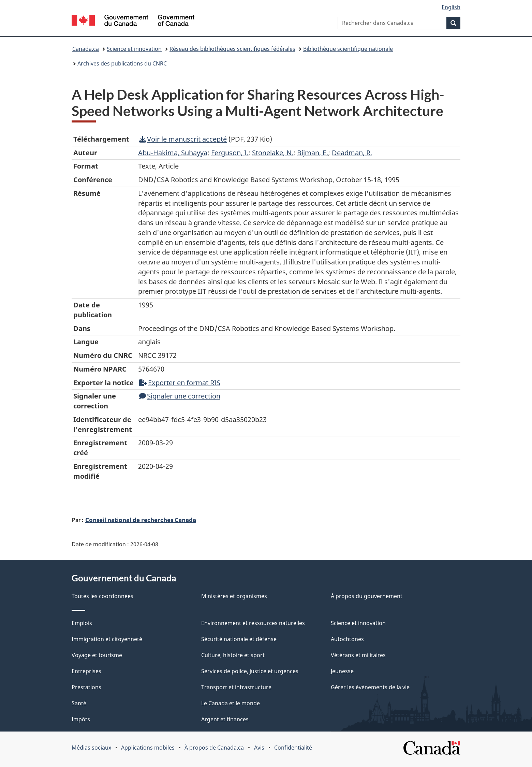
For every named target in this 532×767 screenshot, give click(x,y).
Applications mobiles (148, 748)
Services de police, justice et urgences (250, 671)
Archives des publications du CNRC (122, 63)
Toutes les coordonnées (102, 596)
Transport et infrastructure (236, 687)
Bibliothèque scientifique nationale (348, 49)
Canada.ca (86, 49)
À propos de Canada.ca (214, 748)
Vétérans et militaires (358, 655)
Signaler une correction (180, 396)
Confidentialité (293, 748)
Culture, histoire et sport (233, 655)
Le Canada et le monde (231, 703)
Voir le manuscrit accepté (183, 139)
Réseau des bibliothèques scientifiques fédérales (232, 49)
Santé (79, 703)
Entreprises (86, 671)
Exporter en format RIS (180, 383)
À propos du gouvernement (367, 596)
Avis (259, 748)
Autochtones (347, 639)
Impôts (81, 719)
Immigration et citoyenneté (107, 639)
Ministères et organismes (234, 596)
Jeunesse (342, 671)
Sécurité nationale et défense (239, 639)
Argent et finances (225, 719)
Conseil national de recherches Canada (141, 520)
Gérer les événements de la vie (370, 687)
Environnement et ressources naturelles (253, 623)
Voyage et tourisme (97, 655)
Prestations (86, 687)
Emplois (82, 623)
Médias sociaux (91, 748)
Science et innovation (134, 49)
